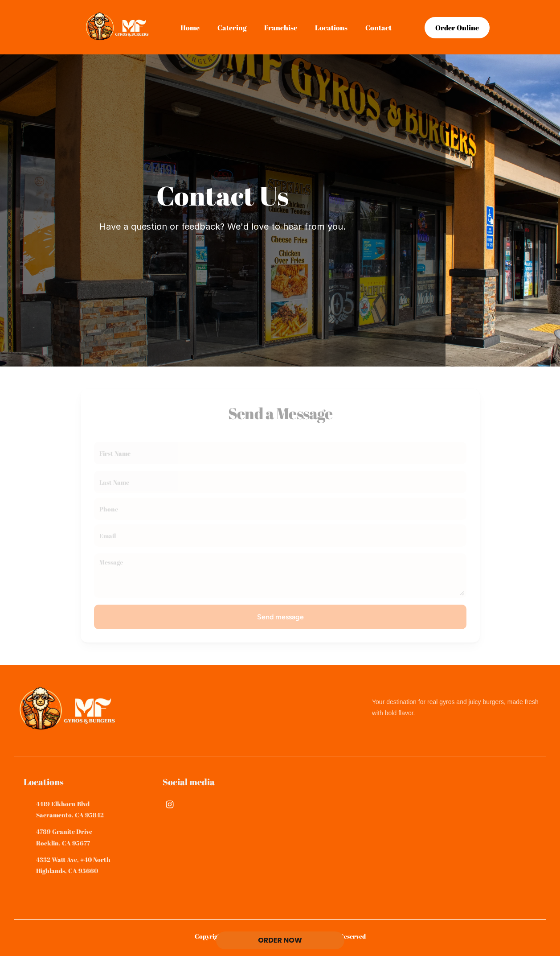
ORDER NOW (280, 940)
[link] (457, 28)
